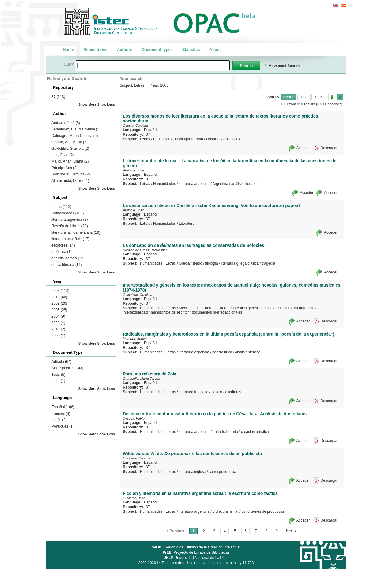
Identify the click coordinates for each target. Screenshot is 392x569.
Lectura (212, 139)
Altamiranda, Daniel (70, 181)
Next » (291, 531)
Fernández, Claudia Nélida (76, 129)
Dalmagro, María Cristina (75, 136)
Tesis (58, 375)
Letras (145, 139)
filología (211, 263)
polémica (63, 252)
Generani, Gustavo (137, 458)
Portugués (63, 426)
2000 (58, 336)
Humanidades (68, 213)
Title (304, 97)
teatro (197, 263)
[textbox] (153, 65)
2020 (58, 323)
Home (68, 49)
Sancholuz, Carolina (71, 174)
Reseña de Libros (70, 226)
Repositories (95, 49)
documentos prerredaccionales (217, 312)
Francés (61, 413)
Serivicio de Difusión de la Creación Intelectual (196, 547)
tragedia (268, 263)
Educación (162, 139)
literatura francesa (194, 392)
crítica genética (249, 308)
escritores (63, 245)
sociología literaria (188, 139)
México (185, 308)
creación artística (255, 432)
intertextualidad (135, 312)
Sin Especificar (67, 368)
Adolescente (231, 139)
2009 (59, 303)
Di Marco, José (134, 498)
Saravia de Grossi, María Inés (145, 250)
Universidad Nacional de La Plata (196, 558)
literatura (227, 308)
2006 (59, 310)
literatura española (70, 239)
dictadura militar (226, 511)
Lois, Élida (63, 155)
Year (318, 97)
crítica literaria (67, 265)
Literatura (187, 224)
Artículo (61, 362)
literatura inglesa (192, 472)
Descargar (329, 148)
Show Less (106, 104)
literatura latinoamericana (76, 232)
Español (63, 407)
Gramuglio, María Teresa (141, 379)
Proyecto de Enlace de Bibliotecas (196, 552)
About (215, 49)
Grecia (184, 263)
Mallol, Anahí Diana (70, 161)
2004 (58, 316)
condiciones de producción (263, 511)
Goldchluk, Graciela (70, 149)
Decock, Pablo (134, 418)
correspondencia (222, 472)
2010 (59, 297)
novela (217, 392)
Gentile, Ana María (69, 142)
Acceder (303, 148)
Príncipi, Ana (64, 168)
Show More (87, 104)
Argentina (220, 184)
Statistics (191, 49)
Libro (58, 381)
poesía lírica (222, 352)
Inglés (59, 420)
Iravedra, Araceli (135, 339)
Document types (157, 49)
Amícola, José (66, 123)
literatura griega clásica (240, 263)
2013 (58, 329)
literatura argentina (71, 220)
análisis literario (68, 258)
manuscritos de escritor (170, 312)
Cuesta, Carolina (135, 126)
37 (58, 97)
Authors (125, 49)
